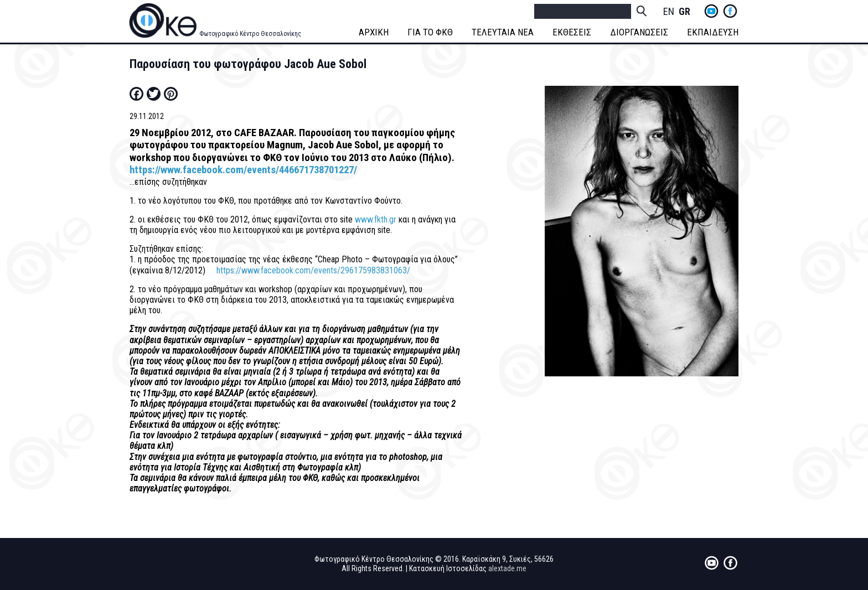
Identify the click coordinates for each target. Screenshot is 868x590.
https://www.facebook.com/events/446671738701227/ (243, 170)
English (669, 12)
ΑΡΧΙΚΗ (374, 32)
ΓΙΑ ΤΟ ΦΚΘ (430, 32)
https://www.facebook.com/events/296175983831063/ (313, 270)
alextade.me (507, 568)
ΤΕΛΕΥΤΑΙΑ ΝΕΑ (503, 32)
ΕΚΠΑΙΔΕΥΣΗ (713, 32)
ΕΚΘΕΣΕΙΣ (572, 32)
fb (730, 11)
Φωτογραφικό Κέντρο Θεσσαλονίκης (250, 34)
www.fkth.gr (376, 219)
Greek (684, 12)
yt (711, 11)
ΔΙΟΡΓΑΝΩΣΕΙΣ (639, 32)
